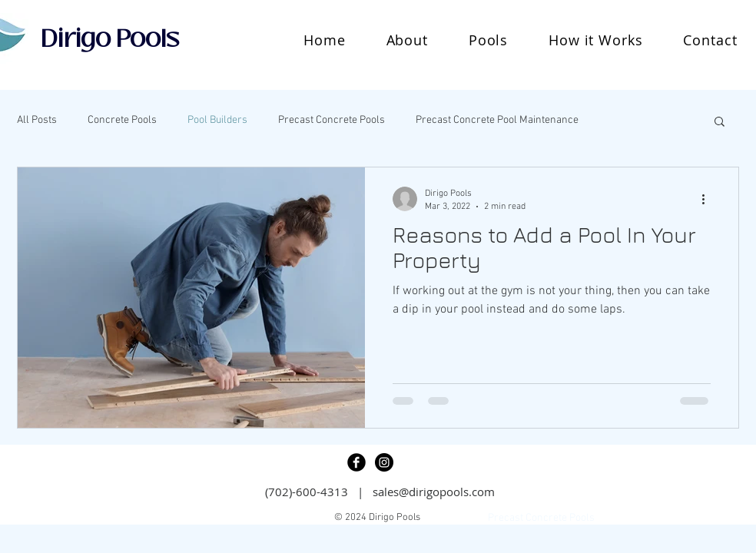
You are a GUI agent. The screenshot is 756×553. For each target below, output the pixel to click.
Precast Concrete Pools (332, 120)
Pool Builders (217, 120)
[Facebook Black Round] (356, 462)
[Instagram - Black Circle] (384, 462)
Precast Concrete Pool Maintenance (497, 120)
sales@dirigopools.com (434, 492)
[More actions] (708, 199)
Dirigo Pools (110, 38)
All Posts (37, 120)
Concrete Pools (122, 120)
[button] (488, 40)
